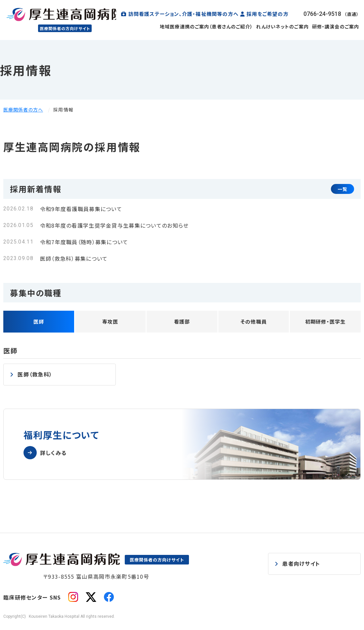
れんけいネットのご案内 (282, 26)
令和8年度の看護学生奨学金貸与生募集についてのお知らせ (114, 225)
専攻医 (110, 321)
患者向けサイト (301, 563)
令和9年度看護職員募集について (81, 209)
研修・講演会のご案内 (336, 26)
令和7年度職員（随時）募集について (84, 242)
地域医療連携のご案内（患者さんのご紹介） (206, 26)
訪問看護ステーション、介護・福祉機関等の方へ (183, 14)
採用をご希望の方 (268, 14)
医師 (39, 321)
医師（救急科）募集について (74, 258)
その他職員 (254, 321)
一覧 (342, 189)
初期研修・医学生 (325, 321)
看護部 (182, 321)
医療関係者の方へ (23, 110)
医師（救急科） (35, 374)
